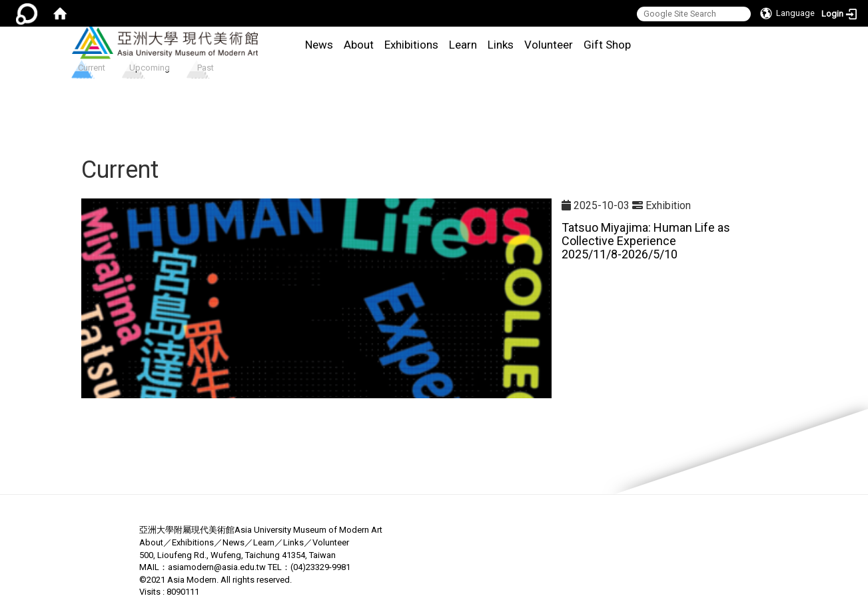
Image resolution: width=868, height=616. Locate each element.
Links (501, 45)
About (359, 45)
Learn (463, 45)
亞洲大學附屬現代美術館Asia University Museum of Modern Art (261, 530)
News (319, 45)
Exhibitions (411, 45)
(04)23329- (311, 567)
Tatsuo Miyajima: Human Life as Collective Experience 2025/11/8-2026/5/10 (646, 241)
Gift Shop (607, 45)
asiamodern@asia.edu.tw (217, 567)
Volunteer (549, 45)
